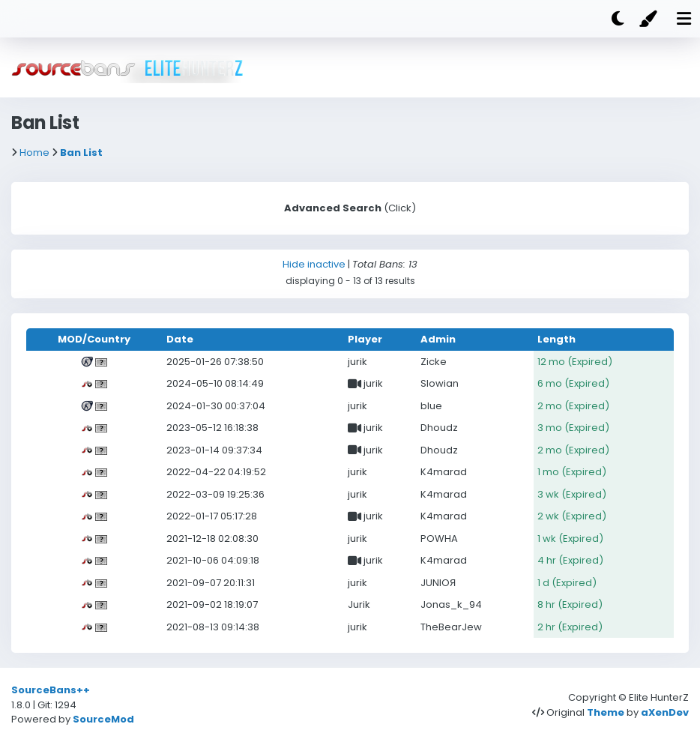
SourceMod (103, 719)
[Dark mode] (618, 19)
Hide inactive (314, 264)
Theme (606, 712)
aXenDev (665, 712)
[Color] (651, 19)
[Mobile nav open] (684, 19)
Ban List (81, 153)
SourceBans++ (51, 690)
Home (34, 153)
